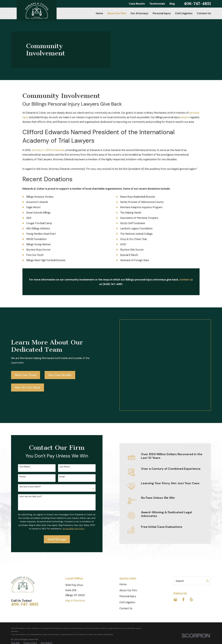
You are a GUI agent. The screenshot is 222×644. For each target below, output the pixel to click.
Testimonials (157, 4)
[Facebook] (183, 561)
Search (180, 542)
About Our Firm (128, 552)
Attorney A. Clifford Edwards (48, 150)
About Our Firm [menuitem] (117, 13)
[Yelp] (191, 561)
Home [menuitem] (99, 13)
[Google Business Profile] (175, 561)
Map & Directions (75, 562)
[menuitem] (15, 604)
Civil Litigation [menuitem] (184, 13)
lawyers (185, 117)
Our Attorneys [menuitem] (139, 13)
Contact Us (126, 570)
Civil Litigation (127, 564)
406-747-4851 (197, 4)
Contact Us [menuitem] (204, 13)
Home (123, 546)
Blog (172, 4)
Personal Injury (128, 558)
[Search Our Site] (208, 543)
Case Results (137, 4)
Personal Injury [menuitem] (162, 13)
